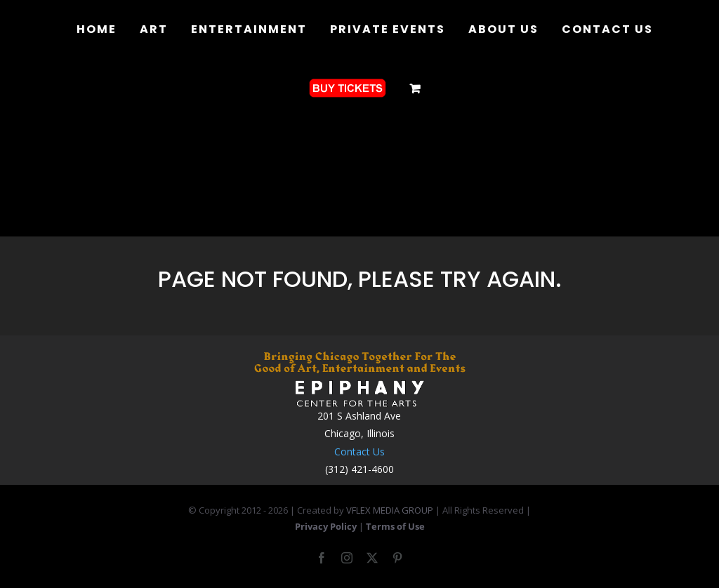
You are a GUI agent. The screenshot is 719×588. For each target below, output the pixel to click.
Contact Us (359, 452)
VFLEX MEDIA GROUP (390, 510)
